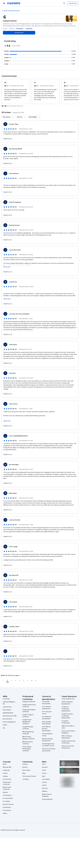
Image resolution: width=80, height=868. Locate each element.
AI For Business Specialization (47, 708)
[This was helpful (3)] (8, 192)
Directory (45, 788)
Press (44, 764)
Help (43, 776)
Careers (5, 773)
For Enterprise (7, 795)
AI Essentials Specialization (46, 703)
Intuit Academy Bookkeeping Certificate (27, 749)
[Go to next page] (36, 680)
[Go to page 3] (16, 680)
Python (5, 725)
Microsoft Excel (7, 719)
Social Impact (7, 807)
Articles (44, 785)
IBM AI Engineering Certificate (28, 733)
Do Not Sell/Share (47, 799)
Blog (24, 773)
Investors (45, 767)
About (5, 764)
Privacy (44, 773)
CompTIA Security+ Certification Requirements (67, 716)
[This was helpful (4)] (8, 163)
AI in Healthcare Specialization (47, 718)
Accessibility (46, 779)
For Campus (6, 801)
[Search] (64, 3)
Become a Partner (8, 804)
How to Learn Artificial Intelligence (68, 732)
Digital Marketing (8, 713)
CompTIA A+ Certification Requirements (66, 709)
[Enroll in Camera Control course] (19, 33)
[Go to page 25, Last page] (32, 680)
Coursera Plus (7, 779)
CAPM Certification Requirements (67, 703)
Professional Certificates (7, 783)
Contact (44, 782)
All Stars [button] (20, 117)
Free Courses (7, 810)
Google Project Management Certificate (27, 722)
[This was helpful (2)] (8, 240)
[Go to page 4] (20, 680)
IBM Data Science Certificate (28, 743)
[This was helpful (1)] (8, 272)
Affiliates (45, 791)
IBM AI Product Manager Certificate (28, 738)
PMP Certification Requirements (67, 737)
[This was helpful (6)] (8, 139)
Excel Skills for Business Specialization (46, 729)
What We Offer (7, 767)
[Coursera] (14, 3)
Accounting (6, 699)
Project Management (9, 722)
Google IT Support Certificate (28, 716)
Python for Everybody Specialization (49, 750)
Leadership (6, 770)
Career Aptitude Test (68, 699)
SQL (4, 728)
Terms (44, 770)
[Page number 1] (7, 680)
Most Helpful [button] (33, 117)
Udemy (5, 813)
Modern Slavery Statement (47, 795)
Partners (25, 767)
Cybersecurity (7, 707)
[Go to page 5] (24, 680)
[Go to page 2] (12, 680)
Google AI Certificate (29, 702)
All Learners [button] (7, 117)
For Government (8, 798)
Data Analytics (7, 710)
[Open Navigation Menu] (4, 3)
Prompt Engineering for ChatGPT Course (48, 745)
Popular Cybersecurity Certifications (68, 742)
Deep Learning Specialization (46, 723)
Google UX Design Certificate (28, 728)
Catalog (5, 776)
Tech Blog (25, 779)
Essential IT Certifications (66, 722)
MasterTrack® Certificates (7, 788)
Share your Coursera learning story (68, 747)
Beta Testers (26, 770)
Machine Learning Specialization (47, 740)
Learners (25, 764)
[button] (11, 675)
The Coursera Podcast (29, 776)
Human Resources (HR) (10, 716)
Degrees (5, 792)
